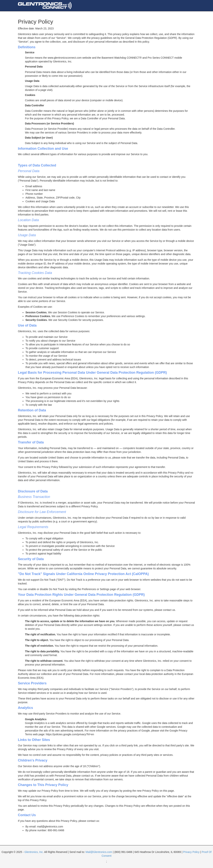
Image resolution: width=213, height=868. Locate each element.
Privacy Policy (191, 852)
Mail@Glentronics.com (99, 852)
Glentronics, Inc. (34, 852)
